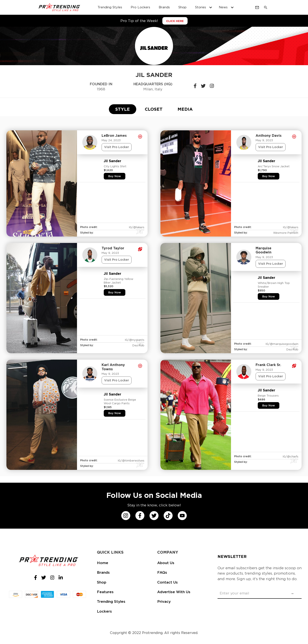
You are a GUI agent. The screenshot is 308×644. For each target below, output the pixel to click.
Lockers (104, 611)
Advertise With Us (174, 592)
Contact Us (167, 582)
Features (105, 592)
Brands (103, 572)
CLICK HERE (175, 21)
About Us (166, 563)
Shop (102, 582)
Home (103, 563)
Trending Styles (111, 601)
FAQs (162, 572)
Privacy (164, 601)
